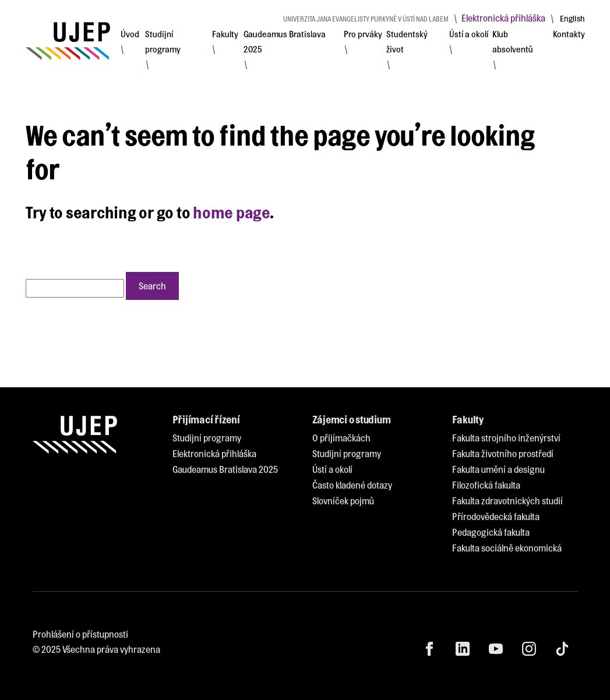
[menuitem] (130, 34)
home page (231, 212)
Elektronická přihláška (503, 18)
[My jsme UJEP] (68, 41)
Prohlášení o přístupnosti (80, 634)
